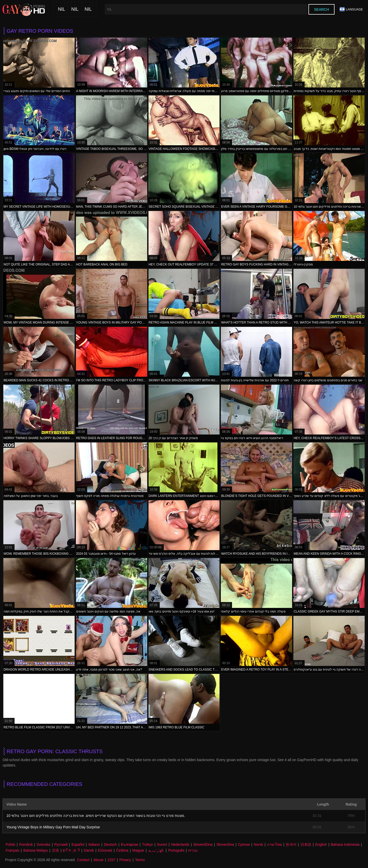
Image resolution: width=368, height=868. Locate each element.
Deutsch (110, 844)
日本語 (306, 844)
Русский (61, 844)
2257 (111, 860)
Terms (140, 860)
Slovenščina (203, 844)
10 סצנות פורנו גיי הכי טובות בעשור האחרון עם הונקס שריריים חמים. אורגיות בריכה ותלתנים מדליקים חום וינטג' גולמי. (96, 816)
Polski (10, 844)
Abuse (98, 860)
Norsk (258, 844)
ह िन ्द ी (71, 850)
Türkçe (148, 844)
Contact (83, 860)
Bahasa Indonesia (345, 844)
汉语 (55, 850)
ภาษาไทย (274, 844)
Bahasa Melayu (36, 850)
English (321, 844)
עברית (193, 850)
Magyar (138, 850)
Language (351, 9)
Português (176, 850)
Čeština (122, 850)
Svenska (43, 844)
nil (62, 9)
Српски (244, 844)
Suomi (162, 844)
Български (129, 844)
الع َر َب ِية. (156, 850)
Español (78, 844)
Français (13, 850)
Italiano (94, 844)
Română (26, 844)
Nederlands (180, 844)
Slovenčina (225, 844)
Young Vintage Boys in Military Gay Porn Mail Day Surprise (53, 827)
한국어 (291, 844)
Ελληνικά (105, 850)
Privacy (125, 860)
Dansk (89, 850)
